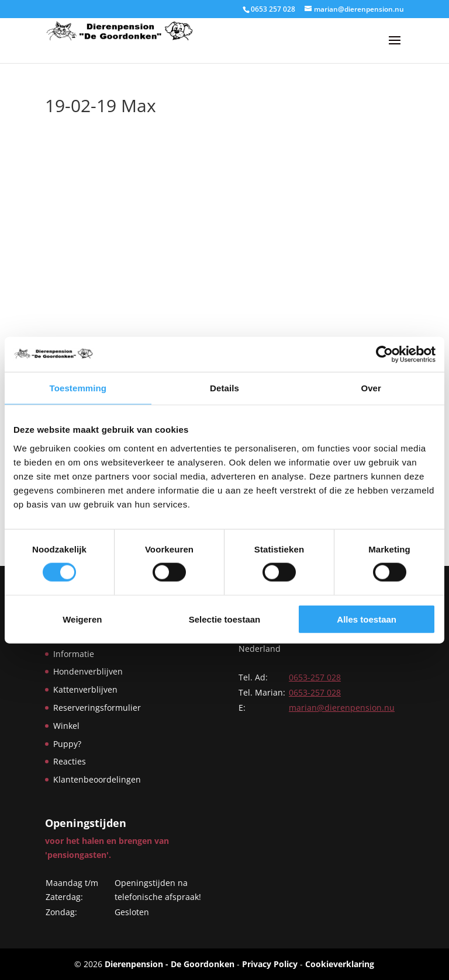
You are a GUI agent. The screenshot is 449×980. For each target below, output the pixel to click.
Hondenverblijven (88, 671)
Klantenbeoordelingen (97, 779)
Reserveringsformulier (97, 708)
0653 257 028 (273, 9)
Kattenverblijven (85, 689)
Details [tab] (224, 388)
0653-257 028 (315, 677)
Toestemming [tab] (78, 388)
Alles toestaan (367, 619)
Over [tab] (371, 388)
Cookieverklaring (340, 964)
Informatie (74, 654)
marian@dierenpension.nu (342, 708)
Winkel (66, 726)
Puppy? (67, 744)
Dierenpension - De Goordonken (170, 964)
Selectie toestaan (225, 619)
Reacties (70, 761)
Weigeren (82, 619)
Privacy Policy (270, 964)
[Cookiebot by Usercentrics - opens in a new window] (384, 355)
